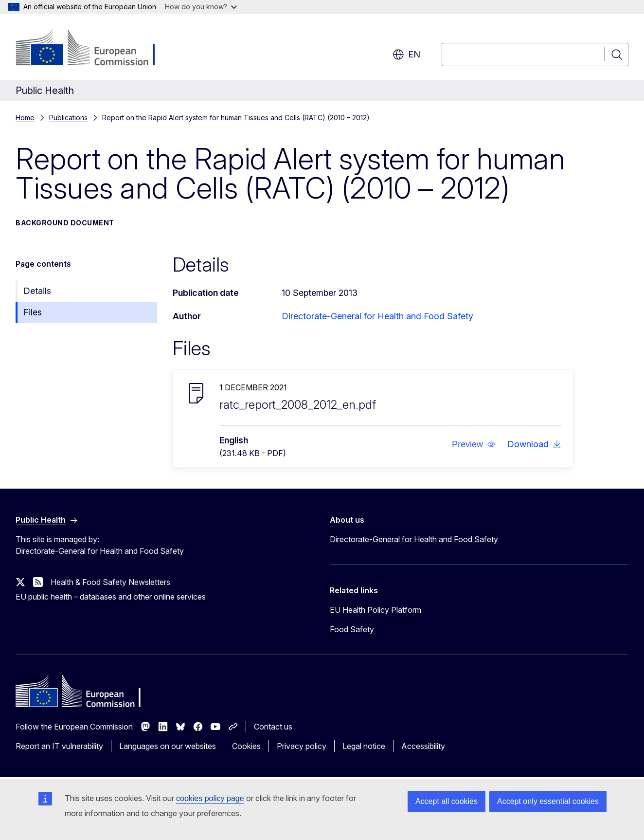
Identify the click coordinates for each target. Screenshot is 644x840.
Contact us (273, 727)
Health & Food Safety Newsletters (110, 582)
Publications (68, 118)
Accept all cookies (447, 801)
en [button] (406, 55)
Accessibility (423, 746)
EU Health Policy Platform (376, 610)
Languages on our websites (168, 746)
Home (25, 118)
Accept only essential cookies (548, 801)
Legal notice (364, 746)
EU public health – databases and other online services (111, 597)
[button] (474, 444)
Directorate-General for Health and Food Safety (377, 316)
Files (33, 312)
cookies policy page (210, 798)
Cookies (246, 746)
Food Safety (352, 629)
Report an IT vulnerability (59, 746)
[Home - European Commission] (94, 49)
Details (37, 291)
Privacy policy (302, 746)
